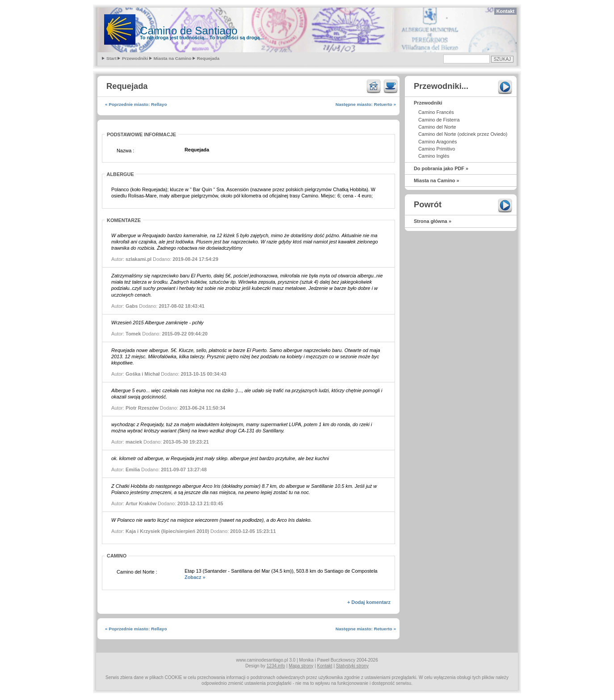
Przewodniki (135, 58)
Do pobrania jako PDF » (441, 168)
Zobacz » (195, 577)
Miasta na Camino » (437, 180)
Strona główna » (433, 221)
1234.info (276, 666)
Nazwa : (125, 151)
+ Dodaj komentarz (369, 602)
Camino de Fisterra (439, 120)
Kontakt (505, 11)
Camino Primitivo (437, 149)
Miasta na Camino (173, 58)
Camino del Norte (437, 127)
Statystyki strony (352, 666)
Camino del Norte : (137, 572)
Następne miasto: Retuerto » (366, 104)
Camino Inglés (434, 156)
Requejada (208, 58)
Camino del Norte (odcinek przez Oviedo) (463, 134)
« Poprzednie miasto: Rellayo (136, 104)
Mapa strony (301, 666)
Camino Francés (436, 112)
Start (111, 58)
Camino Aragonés (437, 142)
